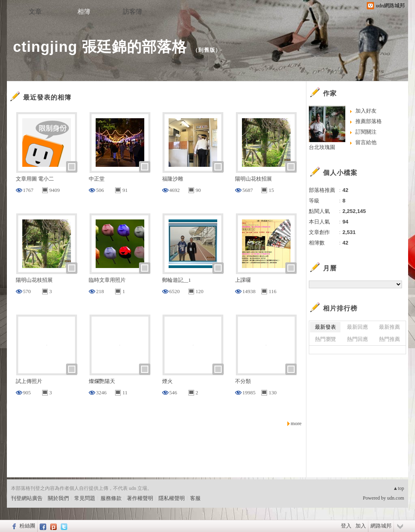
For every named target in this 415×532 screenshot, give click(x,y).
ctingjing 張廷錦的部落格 (100, 47)
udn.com (396, 498)
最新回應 (357, 327)
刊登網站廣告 (27, 498)
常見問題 (85, 498)
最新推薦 (389, 327)
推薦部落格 (369, 121)
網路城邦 (381, 526)
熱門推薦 (389, 339)
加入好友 (366, 111)
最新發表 (325, 327)
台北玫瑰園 (322, 147)
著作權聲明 (140, 498)
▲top (399, 488)
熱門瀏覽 (325, 339)
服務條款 (111, 498)
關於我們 (58, 498)
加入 (361, 526)
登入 (346, 526)
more (296, 423)
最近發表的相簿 (47, 97)
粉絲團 (27, 526)
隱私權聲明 (172, 498)
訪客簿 (133, 12)
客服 (195, 498)
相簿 (84, 12)
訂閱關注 (366, 132)
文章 (35, 12)
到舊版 (207, 50)
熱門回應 (357, 339)
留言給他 (366, 142)
